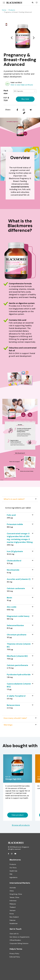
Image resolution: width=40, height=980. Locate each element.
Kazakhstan (14, 923)
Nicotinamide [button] (13, 570)
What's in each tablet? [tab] (14, 499)
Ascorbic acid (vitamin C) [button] (19, 579)
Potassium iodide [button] (15, 524)
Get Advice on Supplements (20, 937)
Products (12, 10)
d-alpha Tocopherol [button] (16, 696)
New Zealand (14, 917)
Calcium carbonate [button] (16, 588)
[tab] (20, 516)
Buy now (25, 99)
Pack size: (6, 92)
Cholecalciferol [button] (14, 561)
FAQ (11, 874)
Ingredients (13, 877)
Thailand (13, 907)
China (12, 891)
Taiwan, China (14, 897)
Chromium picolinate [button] (17, 635)
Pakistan (13, 920)
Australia (13, 888)
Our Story (13, 868)
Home (4, 10)
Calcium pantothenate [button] (17, 665)
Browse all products (21, 825)
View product (18, 815)
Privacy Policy (14, 954)
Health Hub (13, 871)
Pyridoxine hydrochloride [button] (19, 675)
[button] (33, 3)
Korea (12, 914)
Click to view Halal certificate (22, 85)
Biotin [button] (9, 598)
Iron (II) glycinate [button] (15, 551)
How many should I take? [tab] (15, 718)
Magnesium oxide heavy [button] (18, 616)
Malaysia (13, 904)
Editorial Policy (15, 957)
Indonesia (13, 901)
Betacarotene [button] (13, 705)
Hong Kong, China (16, 894)
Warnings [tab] (8, 725)
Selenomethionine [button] (15, 625)
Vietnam (13, 910)
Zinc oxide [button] (12, 607)
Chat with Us (14, 934)
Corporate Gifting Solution (19, 943)
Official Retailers (15, 940)
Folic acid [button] (11, 515)
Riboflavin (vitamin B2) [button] (17, 656)
